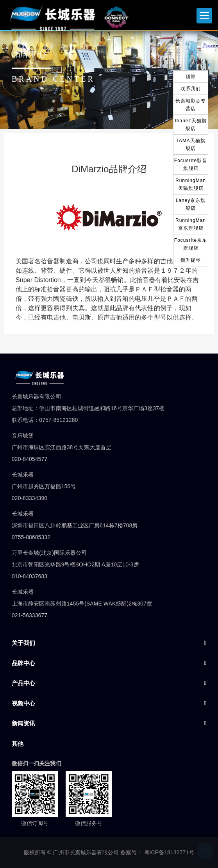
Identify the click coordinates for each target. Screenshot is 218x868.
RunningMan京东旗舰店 (191, 224)
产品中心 (23, 683)
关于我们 (23, 643)
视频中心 (23, 703)
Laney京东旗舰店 (191, 204)
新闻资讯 (23, 723)
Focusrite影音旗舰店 (191, 164)
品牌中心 (23, 663)
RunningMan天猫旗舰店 (191, 184)
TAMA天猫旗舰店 (190, 145)
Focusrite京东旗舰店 (191, 244)
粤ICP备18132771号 (169, 852)
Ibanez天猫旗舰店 (190, 125)
